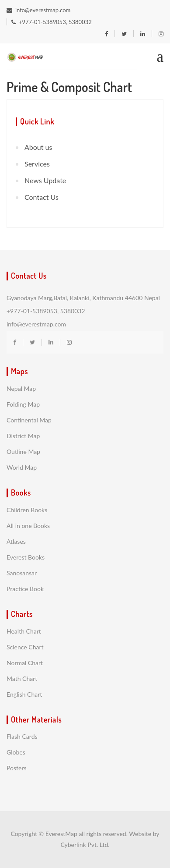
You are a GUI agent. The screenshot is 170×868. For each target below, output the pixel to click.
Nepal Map (21, 388)
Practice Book (25, 589)
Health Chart (24, 631)
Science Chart (25, 647)
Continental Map (29, 420)
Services (37, 164)
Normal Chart (25, 663)
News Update (45, 180)
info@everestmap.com (38, 10)
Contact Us (42, 197)
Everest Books (26, 557)
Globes (16, 752)
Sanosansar (22, 573)
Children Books (27, 510)
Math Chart (22, 678)
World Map (22, 467)
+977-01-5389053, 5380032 (52, 22)
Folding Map (23, 404)
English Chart (24, 694)
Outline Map (23, 452)
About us (38, 147)
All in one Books (28, 526)
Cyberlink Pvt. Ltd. (85, 845)
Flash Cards (22, 736)
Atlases (16, 541)
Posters (17, 768)
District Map (23, 436)
